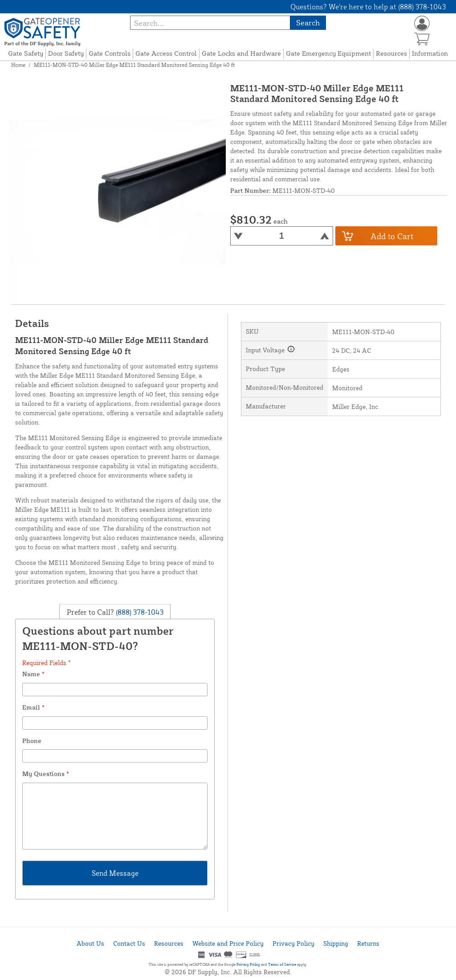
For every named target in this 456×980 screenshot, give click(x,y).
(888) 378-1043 (139, 612)
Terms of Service (282, 964)
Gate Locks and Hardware (241, 53)
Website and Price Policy (228, 943)
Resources (391, 53)
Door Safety (66, 53)
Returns (368, 943)
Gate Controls (110, 53)
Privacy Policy (293, 943)
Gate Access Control (166, 53)
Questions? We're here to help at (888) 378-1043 (368, 7)
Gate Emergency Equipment (328, 53)
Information (430, 53)
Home (18, 65)
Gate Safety (26, 53)
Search (308, 22)
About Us (90, 943)
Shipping (336, 943)
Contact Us (129, 943)
